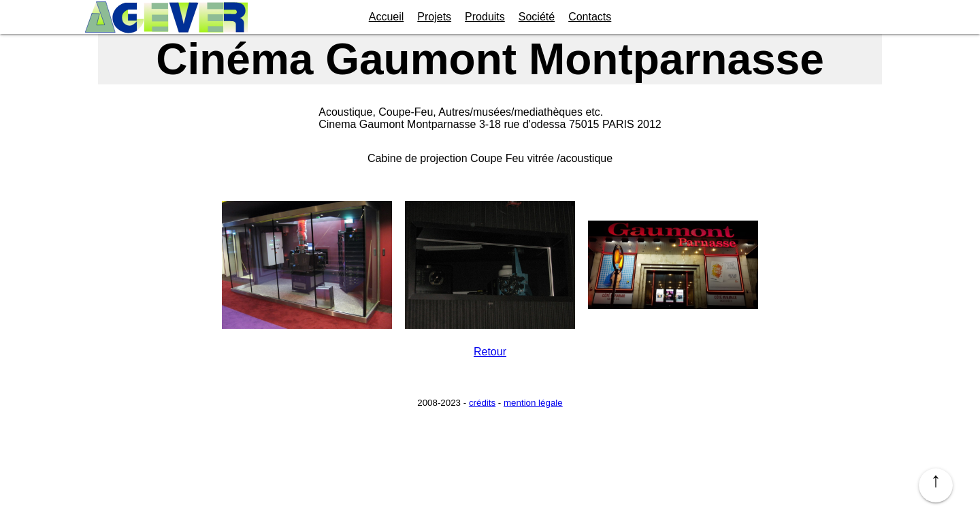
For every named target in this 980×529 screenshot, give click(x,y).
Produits (485, 17)
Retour (490, 352)
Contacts (590, 17)
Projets (434, 17)
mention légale (533, 403)
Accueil (387, 17)
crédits (482, 403)
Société (537, 17)
